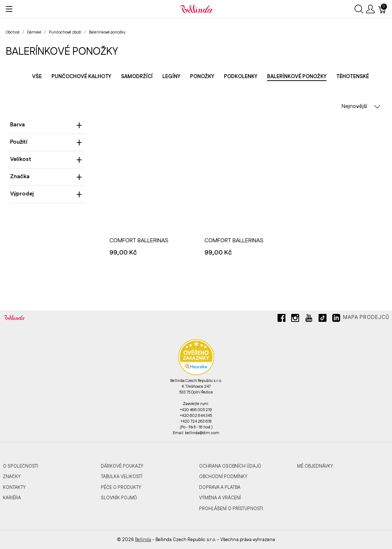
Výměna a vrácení (220, 498)
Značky (12, 477)
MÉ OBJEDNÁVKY (315, 466)
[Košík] (382, 9)
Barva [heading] (46, 125)
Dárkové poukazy (122, 466)
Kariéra (12, 498)
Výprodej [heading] (46, 194)
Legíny (171, 77)
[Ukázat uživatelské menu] (370, 9)
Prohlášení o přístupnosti (231, 509)
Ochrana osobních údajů (230, 466)
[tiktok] (323, 321)
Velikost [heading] (46, 159)
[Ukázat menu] (9, 9)
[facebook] (281, 321)
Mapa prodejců (366, 318)
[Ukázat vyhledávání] (359, 9)
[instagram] (295, 321)
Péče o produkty (121, 487)
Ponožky (202, 77)
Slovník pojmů (119, 498)
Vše (37, 77)
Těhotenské (353, 77)
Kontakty (14, 487)
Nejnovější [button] (361, 106)
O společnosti (21, 466)
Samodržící (137, 77)
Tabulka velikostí (121, 477)
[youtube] (309, 321)
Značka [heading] (46, 177)
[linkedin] (336, 321)
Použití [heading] (46, 142)
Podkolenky (241, 77)
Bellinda (143, 540)
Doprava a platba (220, 487)
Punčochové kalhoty (81, 77)
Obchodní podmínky (223, 477)
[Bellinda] (196, 9)
